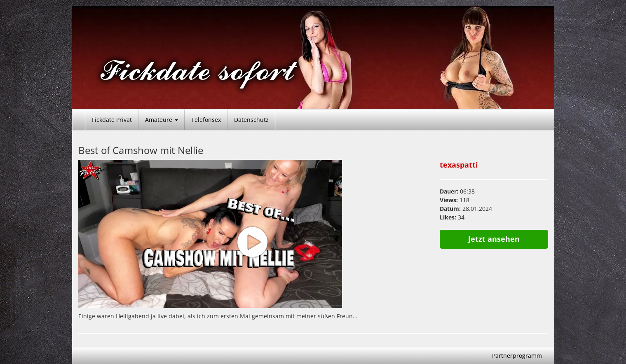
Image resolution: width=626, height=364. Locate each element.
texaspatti (459, 165)
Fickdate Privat (112, 120)
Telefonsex (206, 120)
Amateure (162, 120)
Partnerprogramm (517, 356)
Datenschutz (251, 120)
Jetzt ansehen (494, 239)
